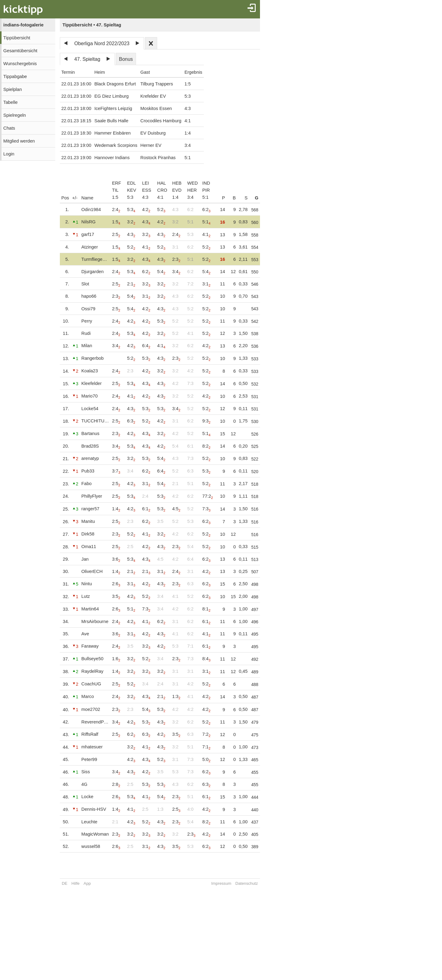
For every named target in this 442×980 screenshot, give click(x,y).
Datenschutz (253, 883)
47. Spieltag (87, 59)
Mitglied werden (19, 141)
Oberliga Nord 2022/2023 (102, 43)
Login (9, 154)
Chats (9, 128)
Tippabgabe (15, 76)
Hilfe (76, 883)
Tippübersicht (17, 38)
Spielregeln (15, 115)
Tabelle (10, 102)
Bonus (126, 59)
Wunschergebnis (20, 64)
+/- (75, 198)
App (87, 883)
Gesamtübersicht (20, 51)
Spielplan (13, 89)
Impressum (228, 883)
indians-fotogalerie (23, 25)
